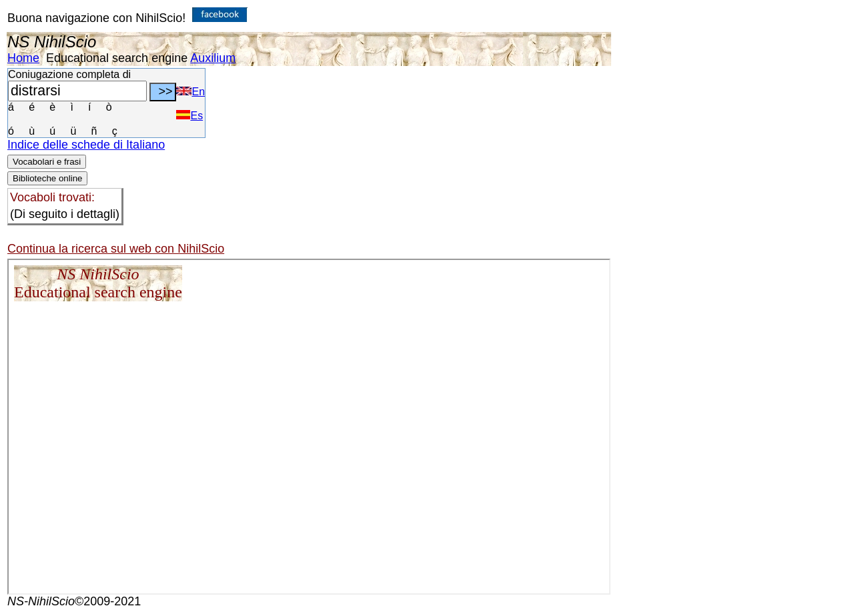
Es (189, 116)
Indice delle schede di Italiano (86, 145)
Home (23, 58)
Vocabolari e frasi (47, 162)
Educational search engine (117, 58)
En (190, 92)
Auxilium (213, 58)
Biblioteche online (47, 178)
